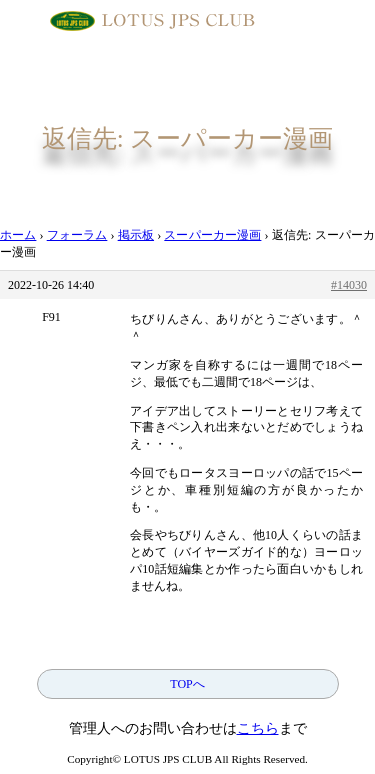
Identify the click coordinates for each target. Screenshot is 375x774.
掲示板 (136, 235)
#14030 (349, 285)
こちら (258, 728)
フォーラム (77, 235)
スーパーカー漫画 (212, 235)
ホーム (18, 235)
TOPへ (187, 684)
